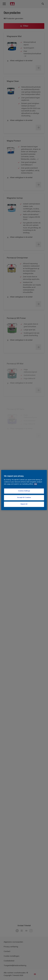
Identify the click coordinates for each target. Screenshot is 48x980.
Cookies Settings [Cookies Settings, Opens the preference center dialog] (24, 491)
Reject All (24, 504)
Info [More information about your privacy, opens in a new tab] (36, 484)
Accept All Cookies (24, 498)
